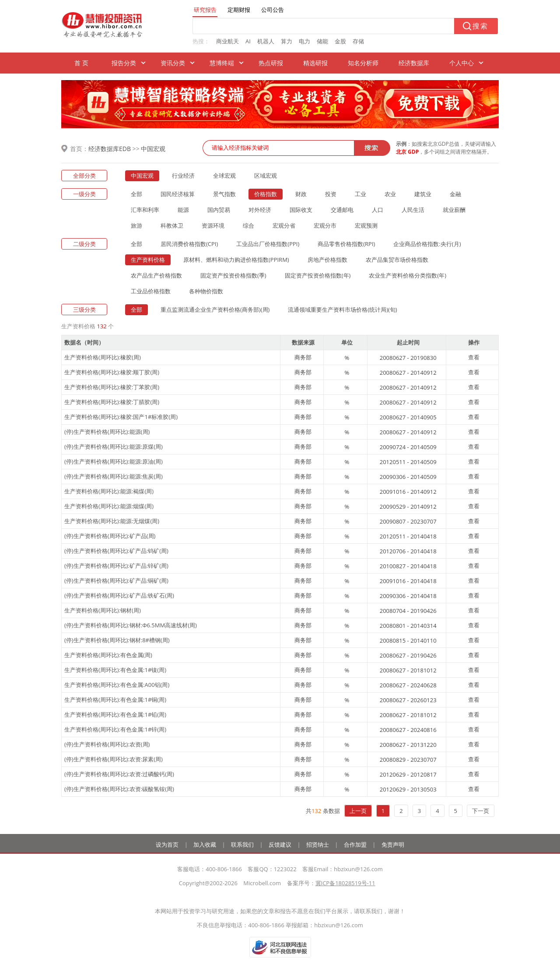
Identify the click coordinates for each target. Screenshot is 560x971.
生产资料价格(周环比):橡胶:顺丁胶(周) (112, 372)
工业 (360, 194)
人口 (378, 210)
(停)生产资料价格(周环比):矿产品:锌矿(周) (116, 566)
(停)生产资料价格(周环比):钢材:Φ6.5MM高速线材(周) (131, 625)
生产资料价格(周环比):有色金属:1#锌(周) (115, 729)
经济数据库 (414, 63)
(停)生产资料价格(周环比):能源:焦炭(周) (114, 476)
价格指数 (266, 194)
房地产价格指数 (327, 260)
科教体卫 (172, 225)
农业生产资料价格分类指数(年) (408, 275)
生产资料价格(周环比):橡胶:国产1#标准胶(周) (121, 417)
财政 (301, 194)
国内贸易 (219, 210)
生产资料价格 (148, 260)
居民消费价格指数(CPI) (189, 244)
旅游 (136, 225)
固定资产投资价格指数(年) (318, 275)
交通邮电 (342, 210)
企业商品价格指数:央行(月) (427, 244)
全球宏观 (224, 176)
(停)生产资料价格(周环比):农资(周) (107, 744)
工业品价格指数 (151, 291)
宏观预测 (366, 225)
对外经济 (260, 210)
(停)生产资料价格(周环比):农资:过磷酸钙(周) (119, 774)
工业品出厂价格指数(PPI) (268, 244)
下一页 (481, 811)
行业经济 (183, 176)
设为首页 (167, 844)
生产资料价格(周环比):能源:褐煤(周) (109, 491)
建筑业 (423, 194)
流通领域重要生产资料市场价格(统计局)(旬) (342, 310)
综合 (248, 225)
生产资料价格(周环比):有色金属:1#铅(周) (115, 714)
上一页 (358, 811)
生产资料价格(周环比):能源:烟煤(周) (109, 506)
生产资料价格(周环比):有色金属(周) (108, 655)
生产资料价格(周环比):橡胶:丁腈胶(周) (112, 402)
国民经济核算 (178, 194)
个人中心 (462, 63)
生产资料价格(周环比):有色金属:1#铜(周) (115, 700)
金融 (455, 194)
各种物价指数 (206, 291)
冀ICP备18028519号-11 (345, 883)
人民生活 (413, 210)
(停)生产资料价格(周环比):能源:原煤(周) (114, 447)
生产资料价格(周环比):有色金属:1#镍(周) (115, 670)
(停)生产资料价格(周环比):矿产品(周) (110, 536)
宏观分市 (325, 225)
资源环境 (213, 225)
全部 (136, 194)
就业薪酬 (454, 210)
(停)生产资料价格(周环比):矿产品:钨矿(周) (116, 551)
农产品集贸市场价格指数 (397, 260)
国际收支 (301, 210)
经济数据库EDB (110, 149)
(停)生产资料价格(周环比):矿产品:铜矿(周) (116, 580)
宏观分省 (284, 225)
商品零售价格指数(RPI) (346, 244)
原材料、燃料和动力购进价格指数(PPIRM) (236, 260)
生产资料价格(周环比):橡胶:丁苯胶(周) (112, 387)
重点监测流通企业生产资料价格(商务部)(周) (215, 310)
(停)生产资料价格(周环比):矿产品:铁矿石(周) (119, 595)
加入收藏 (205, 844)
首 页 (81, 63)
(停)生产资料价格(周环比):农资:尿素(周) (114, 759)
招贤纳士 (318, 844)
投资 (331, 194)
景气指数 (224, 194)
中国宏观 (153, 149)
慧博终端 (222, 63)
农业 (390, 194)
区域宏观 (266, 176)
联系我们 (242, 844)
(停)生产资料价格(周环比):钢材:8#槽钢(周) (117, 640)
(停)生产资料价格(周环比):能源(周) (107, 432)
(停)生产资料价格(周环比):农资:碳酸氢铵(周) (119, 789)
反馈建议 (280, 844)
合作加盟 (355, 844)
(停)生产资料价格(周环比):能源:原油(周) (114, 461)
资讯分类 (173, 63)
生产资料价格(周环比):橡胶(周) (103, 357)
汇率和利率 (145, 210)
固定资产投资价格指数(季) (233, 275)
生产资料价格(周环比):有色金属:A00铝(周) (117, 685)
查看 (474, 357)
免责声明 (393, 844)
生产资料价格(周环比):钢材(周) (103, 610)
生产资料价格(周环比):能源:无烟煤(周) (112, 521)
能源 (183, 210)
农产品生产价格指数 (156, 275)
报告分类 (124, 63)
